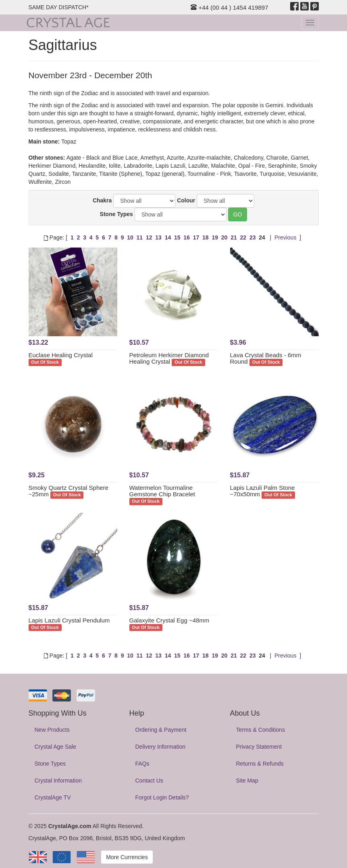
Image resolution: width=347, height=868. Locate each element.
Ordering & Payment (161, 730)
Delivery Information (161, 747)
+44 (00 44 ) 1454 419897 (229, 7)
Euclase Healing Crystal (61, 355)
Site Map (247, 781)
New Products (52, 730)
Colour (186, 200)
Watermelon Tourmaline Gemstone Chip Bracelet (162, 491)
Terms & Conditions (261, 730)
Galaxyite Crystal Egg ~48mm (169, 620)
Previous (285, 237)
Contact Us (149, 781)
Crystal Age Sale (56, 747)
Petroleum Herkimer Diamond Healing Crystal (169, 358)
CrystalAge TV (53, 797)
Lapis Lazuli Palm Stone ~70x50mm (263, 491)
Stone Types (116, 214)
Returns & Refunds (260, 764)
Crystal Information (58, 781)
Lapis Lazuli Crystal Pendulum (69, 620)
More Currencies (127, 857)
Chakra (102, 200)
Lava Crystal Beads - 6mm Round (266, 358)
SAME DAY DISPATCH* (59, 7)
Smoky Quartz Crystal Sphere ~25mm (69, 491)
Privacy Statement (259, 747)
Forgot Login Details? (162, 797)
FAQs (142, 764)
